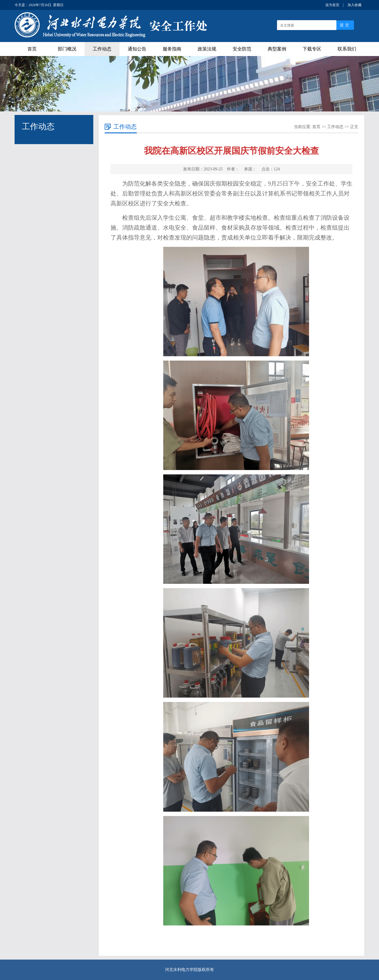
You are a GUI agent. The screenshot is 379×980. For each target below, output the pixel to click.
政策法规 (207, 49)
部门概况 (67, 49)
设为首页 (332, 5)
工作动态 (102, 49)
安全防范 (242, 49)
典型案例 (277, 49)
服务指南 (172, 49)
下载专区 (312, 49)
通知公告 (137, 49)
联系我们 (347, 49)
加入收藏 (355, 5)
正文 (354, 127)
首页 (32, 49)
